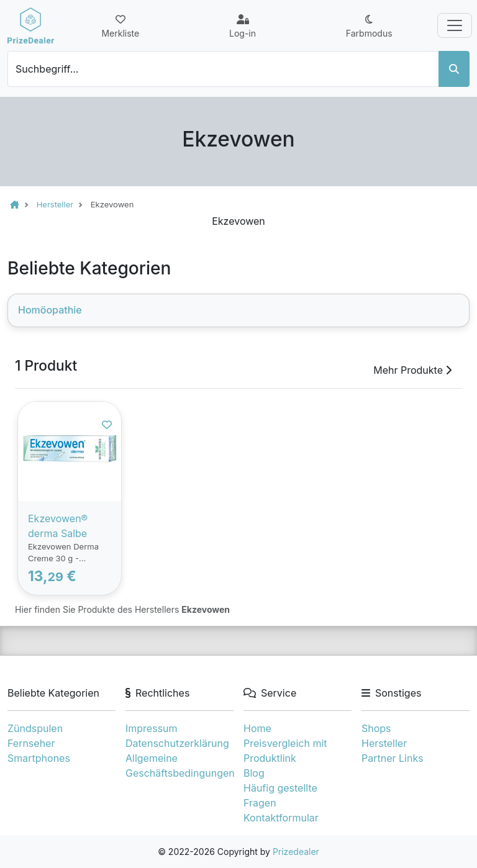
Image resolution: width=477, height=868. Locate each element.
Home (257, 728)
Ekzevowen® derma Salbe (58, 526)
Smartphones (39, 758)
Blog (254, 773)
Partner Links (393, 758)
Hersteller (384, 743)
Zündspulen (35, 728)
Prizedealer (296, 852)
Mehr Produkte (412, 370)
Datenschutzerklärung (177, 743)
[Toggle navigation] (455, 25)
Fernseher (31, 743)
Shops (376, 728)
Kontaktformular (281, 818)
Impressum (152, 728)
